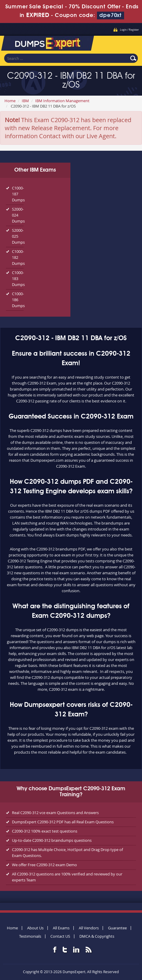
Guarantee (117, 928)
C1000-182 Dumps (18, 257)
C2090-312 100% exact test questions (45, 831)
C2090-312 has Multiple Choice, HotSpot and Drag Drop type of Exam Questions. (67, 853)
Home (10, 101)
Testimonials (30, 936)
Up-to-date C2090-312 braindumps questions (52, 840)
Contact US (60, 936)
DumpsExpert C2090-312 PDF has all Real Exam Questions (63, 822)
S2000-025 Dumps (18, 236)
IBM (25, 101)
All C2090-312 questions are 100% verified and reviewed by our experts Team (67, 877)
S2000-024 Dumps (18, 215)
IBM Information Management (62, 101)
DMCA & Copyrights (97, 936)
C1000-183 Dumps (18, 279)
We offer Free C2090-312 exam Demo (44, 865)
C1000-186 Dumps (18, 300)
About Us (35, 928)
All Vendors (89, 928)
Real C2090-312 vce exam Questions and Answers (55, 813)
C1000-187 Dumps (18, 194)
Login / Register (129, 30)
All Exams (61, 928)
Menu (132, 42)
